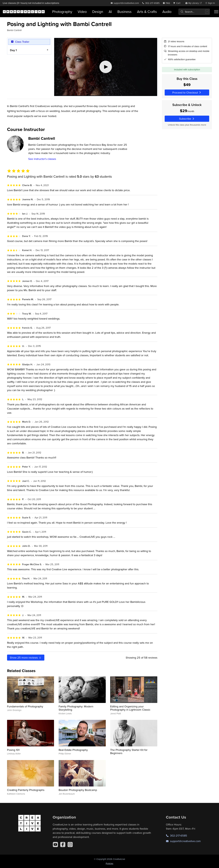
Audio (167, 12)
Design (98, 12)
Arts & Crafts (147, 12)
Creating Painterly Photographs (26, 790)
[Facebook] (63, 845)
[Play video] (106, 67)
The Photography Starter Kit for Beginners (129, 752)
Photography (62, 12)
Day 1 (13, 50)
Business (124, 12)
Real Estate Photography (73, 750)
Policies (109, 863)
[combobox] (194, 12)
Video (82, 12)
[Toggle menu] (216, 12)
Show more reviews (26, 658)
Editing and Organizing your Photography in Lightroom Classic (130, 708)
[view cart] (178, 3)
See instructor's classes (42, 159)
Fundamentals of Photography (25, 706)
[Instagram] (70, 845)
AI (110, 12)
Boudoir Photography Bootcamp (78, 790)
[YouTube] (55, 845)
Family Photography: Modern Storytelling (76, 708)
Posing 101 (13, 750)
